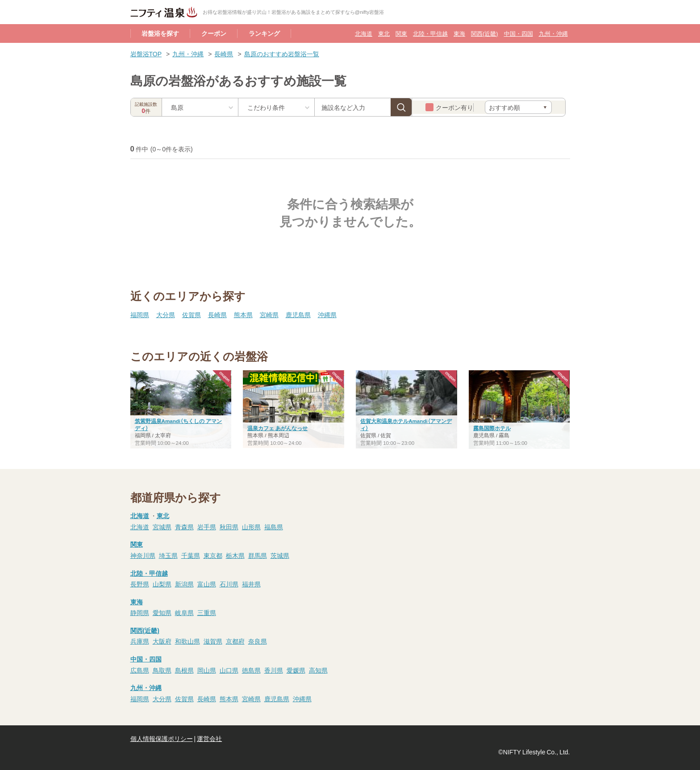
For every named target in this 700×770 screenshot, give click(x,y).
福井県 (251, 584)
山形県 (251, 527)
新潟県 (184, 584)
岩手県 (207, 527)
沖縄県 (327, 314)
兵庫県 (140, 641)
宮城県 (162, 527)
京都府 (235, 641)
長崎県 (224, 54)
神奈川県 (143, 555)
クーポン (214, 33)
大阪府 (162, 641)
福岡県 (140, 314)
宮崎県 (269, 314)
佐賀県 (192, 314)
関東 (401, 33)
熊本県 (243, 314)
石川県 (229, 584)
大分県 (166, 314)
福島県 (274, 527)
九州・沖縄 (553, 33)
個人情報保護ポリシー (162, 738)
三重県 (207, 612)
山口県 (229, 670)
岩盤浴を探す (160, 33)
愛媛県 (296, 670)
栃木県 (235, 555)
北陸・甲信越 (430, 33)
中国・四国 (519, 33)
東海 (459, 33)
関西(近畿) (484, 33)
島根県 (184, 670)
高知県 (318, 670)
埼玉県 (168, 555)
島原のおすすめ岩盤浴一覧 (282, 54)
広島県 (140, 670)
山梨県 (162, 584)
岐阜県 (184, 612)
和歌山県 (187, 641)
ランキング (264, 33)
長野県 (140, 584)
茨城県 (280, 555)
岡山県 (207, 670)
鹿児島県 (298, 314)
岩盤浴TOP (146, 54)
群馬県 (258, 555)
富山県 (207, 584)
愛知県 (162, 612)
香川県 (274, 670)
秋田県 (229, 527)
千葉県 (191, 555)
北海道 (364, 33)
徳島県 (251, 670)
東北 (384, 33)
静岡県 (140, 612)
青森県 (184, 527)
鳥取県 (162, 670)
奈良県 (258, 641)
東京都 (213, 555)
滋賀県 (213, 641)
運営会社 (209, 738)
